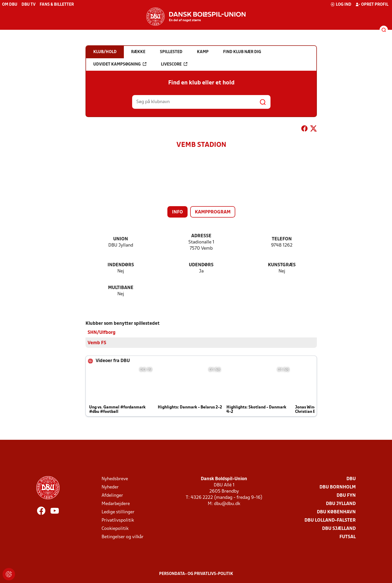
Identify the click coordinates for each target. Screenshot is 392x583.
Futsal (348, 537)
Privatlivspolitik (118, 520)
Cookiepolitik (115, 528)
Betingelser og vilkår (123, 537)
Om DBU (10, 5)
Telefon (282, 239)
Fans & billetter (57, 5)
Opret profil (372, 4)
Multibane (121, 288)
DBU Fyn (346, 495)
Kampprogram (213, 212)
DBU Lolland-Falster (330, 520)
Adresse (201, 236)
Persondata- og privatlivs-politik (196, 574)
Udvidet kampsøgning (120, 64)
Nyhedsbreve (115, 479)
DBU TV (28, 5)
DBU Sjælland (339, 528)
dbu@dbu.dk (227, 504)
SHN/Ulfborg (102, 332)
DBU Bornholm (338, 487)
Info (177, 212)
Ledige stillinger (118, 512)
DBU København (336, 512)
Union (121, 239)
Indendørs (121, 265)
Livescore (174, 64)
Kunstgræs (282, 265)
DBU (351, 479)
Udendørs (201, 265)
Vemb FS (97, 343)
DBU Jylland (341, 504)
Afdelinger (112, 495)
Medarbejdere (116, 504)
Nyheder (110, 487)
